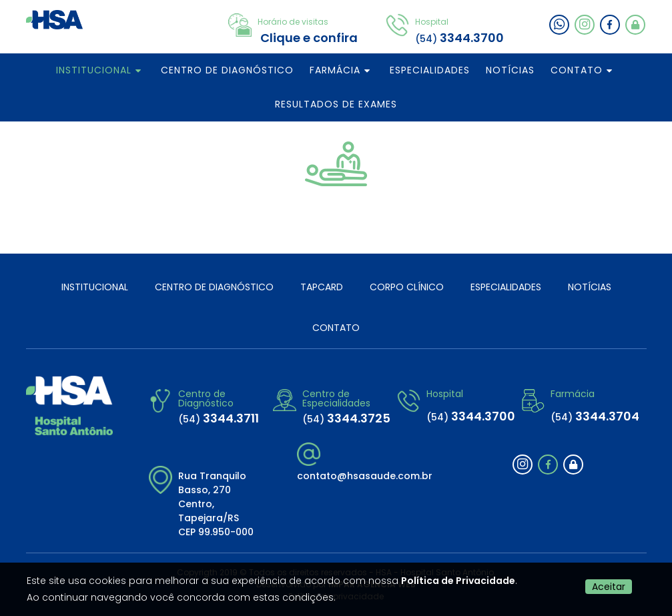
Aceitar (609, 587)
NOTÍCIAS (510, 70)
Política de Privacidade (458, 581)
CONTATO (577, 70)
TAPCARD (322, 287)
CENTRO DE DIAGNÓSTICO (227, 70)
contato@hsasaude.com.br (365, 476)
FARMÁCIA (335, 70)
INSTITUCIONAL (94, 70)
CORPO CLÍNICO (407, 287)
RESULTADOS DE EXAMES (336, 104)
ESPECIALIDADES (430, 70)
